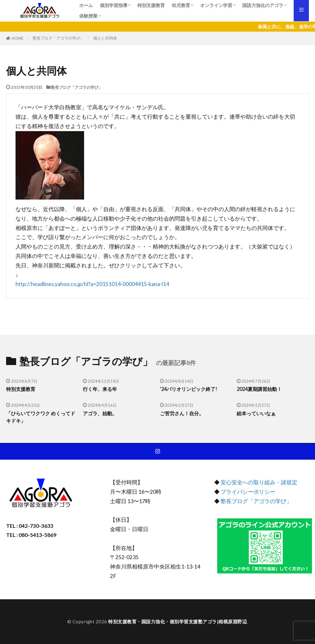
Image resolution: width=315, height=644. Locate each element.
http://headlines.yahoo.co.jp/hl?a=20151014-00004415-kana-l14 (92, 284)
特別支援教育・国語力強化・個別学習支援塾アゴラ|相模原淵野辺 (178, 621)
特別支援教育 (151, 5)
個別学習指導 (114, 5)
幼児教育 (181, 5)
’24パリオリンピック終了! (190, 389)
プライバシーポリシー (248, 492)
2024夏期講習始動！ (261, 389)
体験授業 (88, 16)
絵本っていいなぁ (257, 413)
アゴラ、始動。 (101, 413)
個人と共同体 (105, 38)
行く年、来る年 (101, 389)
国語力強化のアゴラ (263, 5)
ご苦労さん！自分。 (183, 413)
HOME (18, 38)
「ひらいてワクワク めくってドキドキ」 (40, 417)
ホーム (86, 5)
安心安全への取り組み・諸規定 (259, 483)
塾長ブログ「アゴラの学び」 (58, 38)
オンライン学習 (216, 5)
